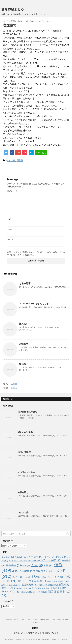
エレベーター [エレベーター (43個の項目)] (34, 557)
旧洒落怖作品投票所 (27, 412)
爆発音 (23, 364)
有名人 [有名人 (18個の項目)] (64, 581)
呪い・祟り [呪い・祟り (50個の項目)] (21, 577)
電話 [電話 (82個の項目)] (53, 592)
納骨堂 (14, 384)
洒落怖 (20, 160)
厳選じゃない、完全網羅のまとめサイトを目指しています (36, 633)
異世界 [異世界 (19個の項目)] (53, 585)
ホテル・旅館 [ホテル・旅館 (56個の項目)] (51, 560)
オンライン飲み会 (26, 472)
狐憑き (14, 388)
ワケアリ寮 (23, 512)
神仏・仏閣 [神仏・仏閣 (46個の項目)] (10, 588)
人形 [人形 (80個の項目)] (37, 565)
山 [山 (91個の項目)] (12, 581)
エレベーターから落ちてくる (34, 304)
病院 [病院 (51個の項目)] (64, 584)
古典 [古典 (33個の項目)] (40, 571)
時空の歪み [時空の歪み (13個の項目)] (53, 581)
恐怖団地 (24, 344)
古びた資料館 (24, 452)
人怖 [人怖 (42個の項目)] (49, 565)
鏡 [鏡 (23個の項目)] (44, 592)
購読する (8, 399)
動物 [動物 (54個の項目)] (30, 571)
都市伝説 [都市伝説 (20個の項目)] (27, 592)
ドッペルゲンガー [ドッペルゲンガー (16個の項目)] (31, 561)
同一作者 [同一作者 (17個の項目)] (51, 571)
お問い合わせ (11, 619)
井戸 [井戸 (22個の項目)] (26, 565)
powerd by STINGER (58, 639)
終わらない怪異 (25, 432)
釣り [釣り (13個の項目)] (37, 592)
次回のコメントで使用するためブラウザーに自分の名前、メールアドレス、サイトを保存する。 (36, 254)
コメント (12, 191)
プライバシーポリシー (28, 619)
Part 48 (11, 160)
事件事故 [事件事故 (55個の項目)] (14, 565)
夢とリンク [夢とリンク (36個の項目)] (56, 577)
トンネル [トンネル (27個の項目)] (15, 560)
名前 (9, 219)
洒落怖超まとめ (13, 9)
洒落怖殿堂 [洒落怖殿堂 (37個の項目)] (30, 585)
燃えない (24, 324)
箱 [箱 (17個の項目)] (34, 588)
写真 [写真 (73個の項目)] (18, 571)
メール (10, 229)
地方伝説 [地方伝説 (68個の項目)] (39, 577)
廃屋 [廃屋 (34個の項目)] (42, 581)
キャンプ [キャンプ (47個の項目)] (52, 557)
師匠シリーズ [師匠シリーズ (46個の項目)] (27, 581)
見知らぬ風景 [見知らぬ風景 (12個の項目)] (44, 588)
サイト (10, 239)
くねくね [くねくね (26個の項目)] (8, 557)
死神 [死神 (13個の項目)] (5, 585)
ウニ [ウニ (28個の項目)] (19, 557)
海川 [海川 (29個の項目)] (43, 585)
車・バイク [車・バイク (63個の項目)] (11, 592)
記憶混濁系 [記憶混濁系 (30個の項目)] (58, 588)
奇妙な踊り (23, 492)
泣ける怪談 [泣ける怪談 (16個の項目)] (15, 585)
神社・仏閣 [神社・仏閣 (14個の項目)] (25, 588)
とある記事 (25, 283)
